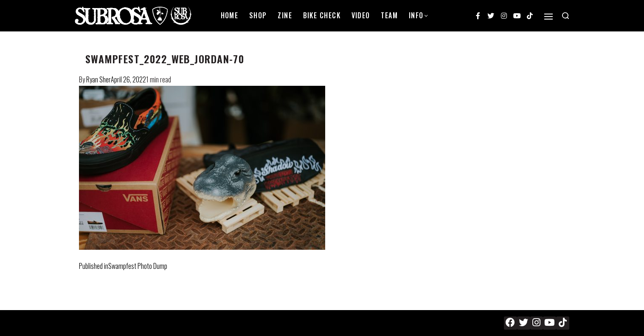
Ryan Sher (98, 79)
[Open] (548, 17)
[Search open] (565, 16)
